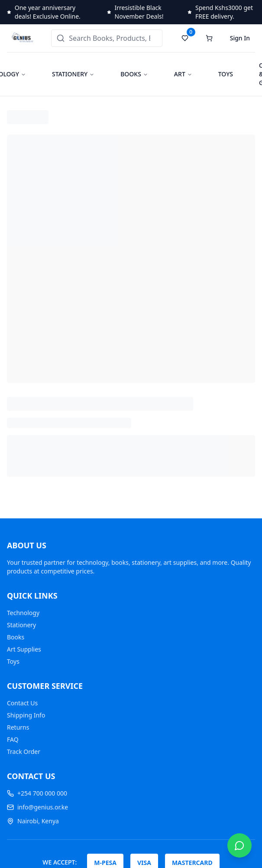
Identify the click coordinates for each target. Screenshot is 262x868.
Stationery (21, 625)
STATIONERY (70, 74)
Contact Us (22, 703)
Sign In (240, 38)
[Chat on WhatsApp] (239, 845)
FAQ (13, 739)
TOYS (226, 74)
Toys (13, 661)
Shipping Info (26, 715)
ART (180, 74)
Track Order (24, 752)
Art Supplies (24, 649)
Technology (23, 613)
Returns (18, 727)
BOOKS (131, 74)
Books (16, 637)
